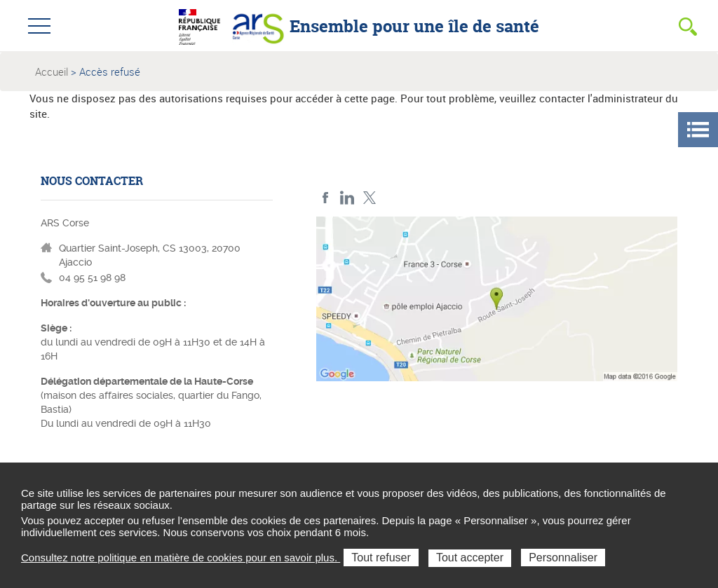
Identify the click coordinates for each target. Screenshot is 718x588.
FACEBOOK (326, 198)
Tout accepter (470, 558)
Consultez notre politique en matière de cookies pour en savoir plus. (181, 558)
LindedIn (347, 198)
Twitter (369, 198)
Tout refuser (381, 558)
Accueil (52, 71)
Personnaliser (563, 558)
